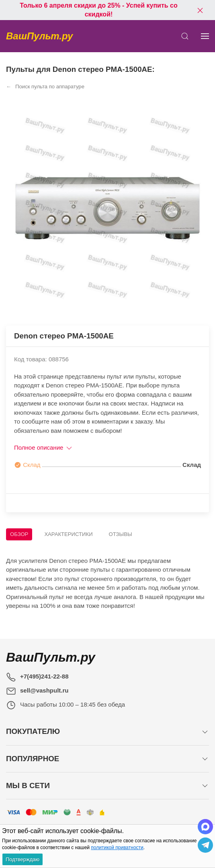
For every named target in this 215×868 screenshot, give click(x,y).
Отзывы (121, 534)
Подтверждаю (23, 859)
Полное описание (44, 447)
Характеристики (68, 534)
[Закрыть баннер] (200, 10)
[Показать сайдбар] (205, 36)
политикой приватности (117, 848)
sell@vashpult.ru (44, 690)
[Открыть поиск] (185, 36)
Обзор (19, 534)
